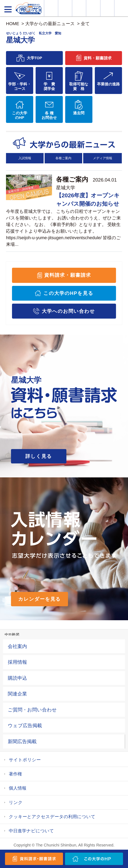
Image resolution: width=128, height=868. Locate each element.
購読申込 (17, 678)
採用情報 (17, 662)
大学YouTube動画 (121, 8)
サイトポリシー (25, 760)
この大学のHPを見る (68, 293)
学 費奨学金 (49, 86)
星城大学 (66, 188)
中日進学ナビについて (31, 831)
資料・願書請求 (65, 8)
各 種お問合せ (49, 115)
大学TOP (34, 58)
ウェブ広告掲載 (25, 725)
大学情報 (51, 8)
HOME (13, 24)
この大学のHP (20, 115)
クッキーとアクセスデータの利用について (52, 817)
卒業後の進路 (108, 84)
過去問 (79, 113)
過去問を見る (107, 8)
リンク (16, 802)
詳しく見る (39, 456)
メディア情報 (103, 158)
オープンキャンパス (79, 8)
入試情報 (25, 158)
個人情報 (18, 788)
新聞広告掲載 (22, 741)
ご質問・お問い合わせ (32, 710)
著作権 (15, 774)
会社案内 (17, 646)
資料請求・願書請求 (67, 275)
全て (85, 24)
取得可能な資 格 (79, 86)
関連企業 (17, 694)
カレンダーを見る (39, 599)
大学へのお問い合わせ (68, 311)
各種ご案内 (63, 158)
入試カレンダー (93, 8)
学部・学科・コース (20, 86)
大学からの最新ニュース (50, 24)
